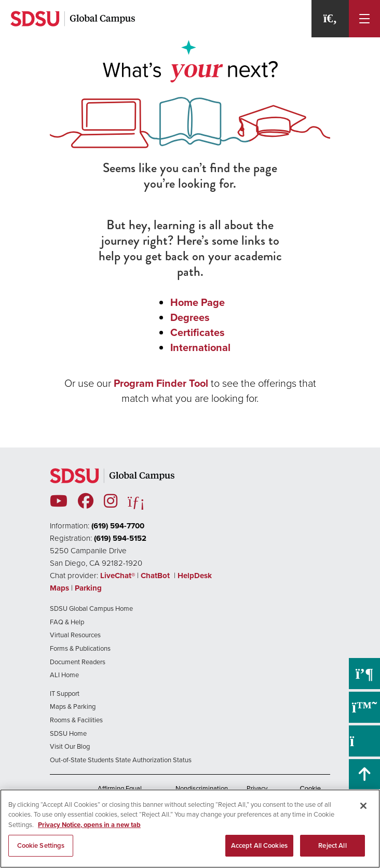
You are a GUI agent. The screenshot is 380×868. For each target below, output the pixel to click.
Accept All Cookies (259, 845)
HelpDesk (196, 576)
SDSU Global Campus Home (91, 608)
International (200, 347)
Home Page (198, 302)
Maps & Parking (73, 706)
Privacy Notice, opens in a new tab (89, 825)
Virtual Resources (75, 635)
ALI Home (64, 675)
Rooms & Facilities (76, 720)
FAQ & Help (67, 622)
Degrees (190, 317)
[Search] (330, 19)
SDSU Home (68, 733)
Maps (59, 588)
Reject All (332, 845)
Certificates (198, 332)
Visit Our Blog (70, 746)
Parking (88, 588)
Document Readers (78, 662)
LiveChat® (118, 576)
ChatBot (156, 576)
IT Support (65, 694)
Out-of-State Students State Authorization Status (121, 760)
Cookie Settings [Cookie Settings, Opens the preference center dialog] (41, 845)
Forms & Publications (80, 648)
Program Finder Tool (161, 383)
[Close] (363, 806)
